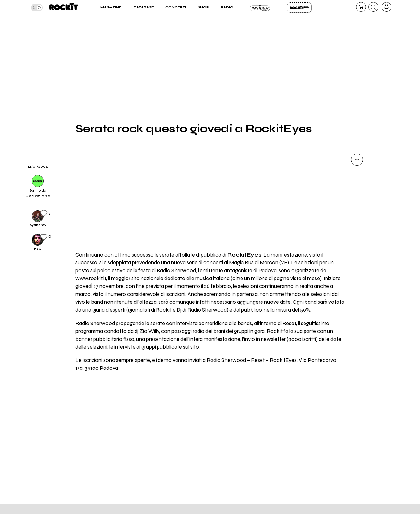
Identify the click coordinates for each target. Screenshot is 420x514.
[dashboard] (387, 7)
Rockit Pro (299, 8)
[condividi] (357, 160)
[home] (64, 7)
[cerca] (373, 7)
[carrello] (361, 7)
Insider (260, 8)
